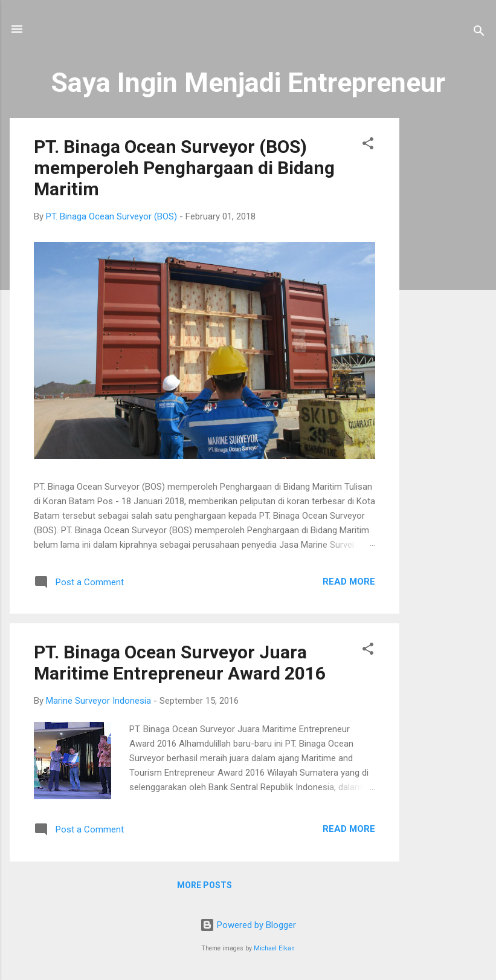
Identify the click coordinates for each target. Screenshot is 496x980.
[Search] (479, 33)
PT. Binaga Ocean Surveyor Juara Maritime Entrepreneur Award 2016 (180, 663)
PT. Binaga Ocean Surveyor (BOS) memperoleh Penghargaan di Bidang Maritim (184, 168)
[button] (368, 145)
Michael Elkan (274, 948)
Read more (349, 582)
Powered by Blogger (248, 925)
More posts (205, 885)
